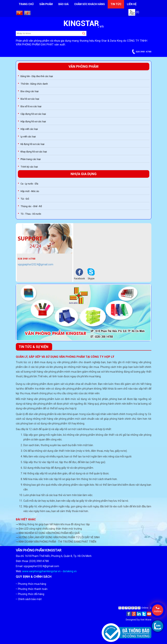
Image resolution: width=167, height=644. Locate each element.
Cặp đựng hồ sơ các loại (33, 114)
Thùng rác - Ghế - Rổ (31, 206)
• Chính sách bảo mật (29, 599)
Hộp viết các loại (29, 129)
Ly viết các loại (28, 137)
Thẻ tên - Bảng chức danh (34, 84)
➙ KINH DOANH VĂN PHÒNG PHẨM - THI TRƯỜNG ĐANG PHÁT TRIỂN (56, 542)
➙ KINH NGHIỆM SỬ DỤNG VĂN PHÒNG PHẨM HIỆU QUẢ (48, 533)
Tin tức (116, 4)
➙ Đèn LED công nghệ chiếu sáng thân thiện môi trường (49, 529)
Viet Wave (146, 620)
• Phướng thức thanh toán (32, 589)
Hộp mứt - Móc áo (30, 191)
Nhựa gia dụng (84, 174)
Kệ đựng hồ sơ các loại (32, 144)
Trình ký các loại (29, 167)
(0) (134, 12)
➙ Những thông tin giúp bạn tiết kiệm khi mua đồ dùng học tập (53, 524)
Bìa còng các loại (30, 91)
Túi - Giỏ (25, 199)
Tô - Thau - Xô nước (31, 214)
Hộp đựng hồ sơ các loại (33, 121)
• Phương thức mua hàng (31, 584)
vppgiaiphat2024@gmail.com (35, 264)
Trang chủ (26, 4)
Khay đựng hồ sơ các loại (34, 152)
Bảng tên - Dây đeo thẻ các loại (37, 76)
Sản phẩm (46, 4)
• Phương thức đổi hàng (30, 594)
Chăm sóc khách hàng (90, 4)
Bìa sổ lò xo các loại (31, 106)
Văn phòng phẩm (83, 66)
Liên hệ (132, 4)
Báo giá (63, 4)
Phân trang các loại (31, 159)
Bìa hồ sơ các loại (30, 99)
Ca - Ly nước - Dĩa (29, 184)
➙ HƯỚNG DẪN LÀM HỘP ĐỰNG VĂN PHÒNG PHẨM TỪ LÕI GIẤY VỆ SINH (58, 537)
